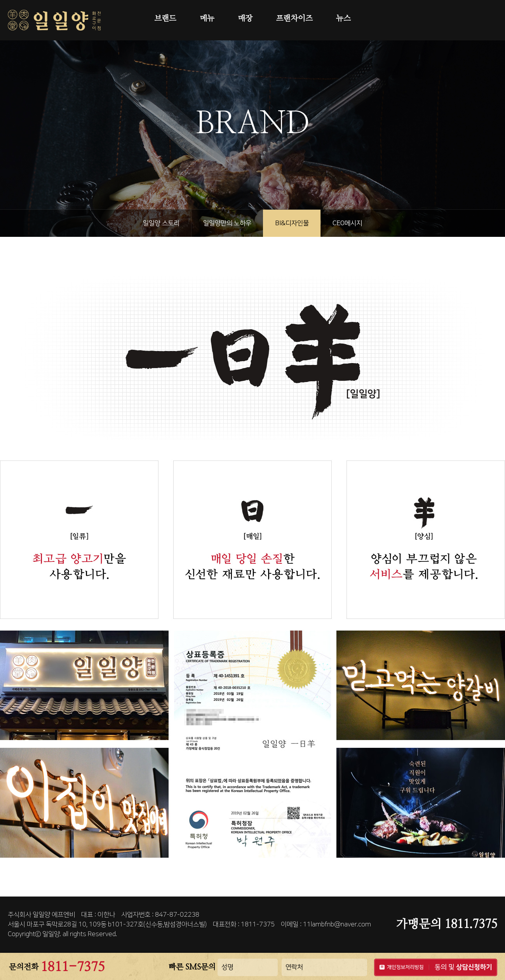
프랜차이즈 (294, 19)
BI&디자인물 (292, 223)
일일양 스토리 (161, 223)
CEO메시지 (347, 223)
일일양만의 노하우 (227, 223)
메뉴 (207, 19)
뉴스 (343, 19)
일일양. (52, 934)
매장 (245, 19)
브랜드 (165, 19)
